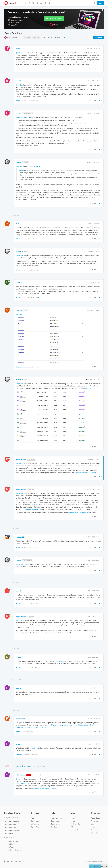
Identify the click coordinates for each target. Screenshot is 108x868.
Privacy (73, 821)
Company (95, 813)
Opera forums (56, 824)
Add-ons (34, 818)
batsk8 (19, 81)
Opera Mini (9, 844)
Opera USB (9, 834)
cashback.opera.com (34, 509)
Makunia (19, 224)
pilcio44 (19, 744)
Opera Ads (35, 827)
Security (73, 818)
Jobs (93, 824)
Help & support (56, 818)
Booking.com (61, 661)
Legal (73, 813)
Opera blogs (55, 821)
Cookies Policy (76, 824)
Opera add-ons (12, 38)
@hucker (25, 81)
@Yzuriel (31, 616)
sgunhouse (27, 766)
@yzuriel (19, 620)
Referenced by (16, 766)
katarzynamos (21, 459)
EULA (72, 827)
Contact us (95, 833)
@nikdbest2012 (27, 560)
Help (53, 813)
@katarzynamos (26, 49)
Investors (94, 827)
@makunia (20, 256)
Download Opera (55, 19)
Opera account (36, 821)
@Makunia (26, 252)
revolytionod (21, 719)
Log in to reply (98, 38)
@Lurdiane (31, 460)
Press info (94, 821)
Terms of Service (76, 830)
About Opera (96, 818)
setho (18, 49)
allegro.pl (36, 748)
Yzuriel (18, 591)
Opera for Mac (11, 825)
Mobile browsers (10, 837)
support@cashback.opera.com (85, 473)
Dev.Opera (55, 827)
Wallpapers (35, 824)
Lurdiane (19, 283)
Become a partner (97, 830)
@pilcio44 (37, 775)
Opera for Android (12, 841)
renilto (18, 657)
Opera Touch (10, 847)
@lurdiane (20, 463)
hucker (18, 162)
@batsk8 (25, 162)
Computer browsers (11, 818)
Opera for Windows (12, 822)
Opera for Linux (11, 828)
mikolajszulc (20, 775)
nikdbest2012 (21, 537)
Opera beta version (12, 831)
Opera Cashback (34, 166)
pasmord (19, 688)
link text (88, 388)
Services (35, 813)
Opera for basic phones (14, 850)
